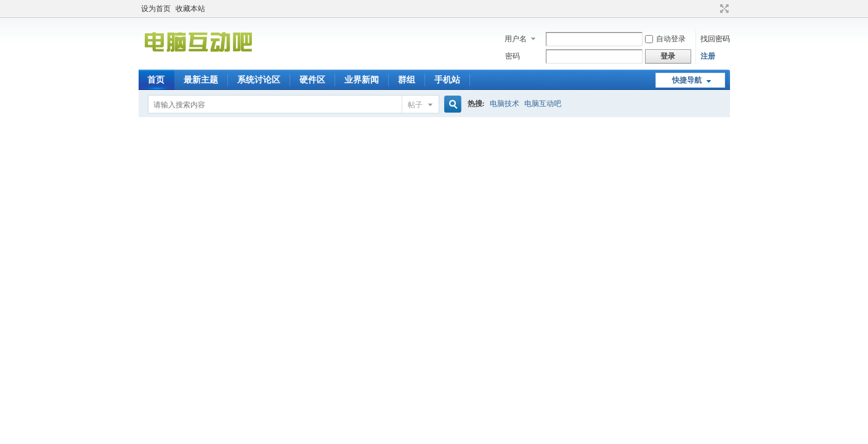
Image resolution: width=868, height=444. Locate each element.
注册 (708, 56)
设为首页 (156, 9)
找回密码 (715, 39)
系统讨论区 (259, 80)
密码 (513, 56)
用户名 (516, 39)
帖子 (415, 105)
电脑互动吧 (543, 104)
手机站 (447, 80)
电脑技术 (505, 104)
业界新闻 (362, 80)
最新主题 (201, 80)
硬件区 (312, 80)
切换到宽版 (723, 9)
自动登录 (665, 39)
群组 (407, 80)
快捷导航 (687, 80)
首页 (156, 80)
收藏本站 (190, 9)
